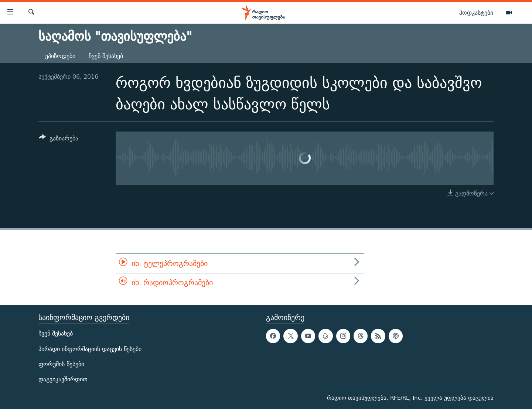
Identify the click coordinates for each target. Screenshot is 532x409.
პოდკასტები (476, 13)
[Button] (59, 139)
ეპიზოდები (60, 56)
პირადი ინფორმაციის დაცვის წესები (90, 349)
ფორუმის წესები (61, 364)
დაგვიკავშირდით (63, 379)
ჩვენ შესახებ (106, 56)
